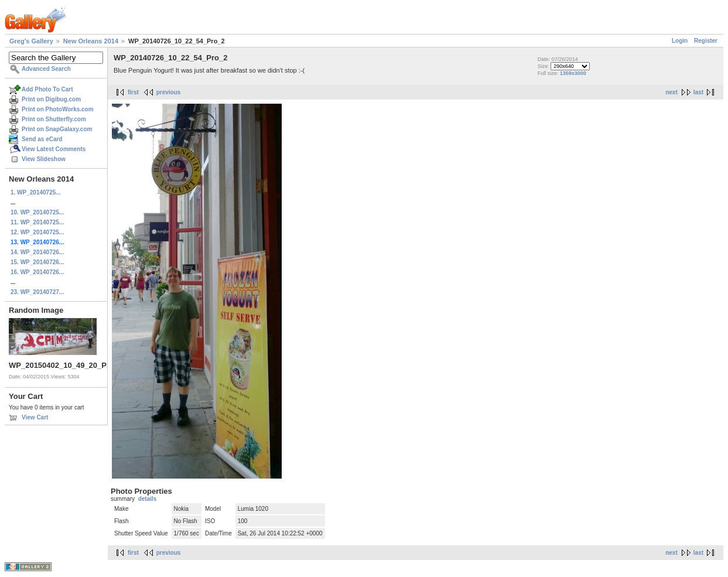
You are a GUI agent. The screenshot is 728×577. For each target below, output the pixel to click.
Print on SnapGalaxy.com (57, 129)
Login (680, 41)
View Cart (35, 417)
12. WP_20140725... (37, 232)
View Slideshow (44, 159)
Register (706, 41)
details (148, 499)
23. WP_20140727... (37, 292)
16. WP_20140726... (37, 272)
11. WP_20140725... (37, 222)
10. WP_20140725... (37, 212)
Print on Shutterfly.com (54, 119)
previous (169, 92)
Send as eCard (42, 139)
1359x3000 (573, 73)
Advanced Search (46, 69)
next (671, 92)
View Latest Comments (54, 149)
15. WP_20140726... (37, 262)
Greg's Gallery (31, 41)
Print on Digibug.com (51, 99)
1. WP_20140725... (36, 192)
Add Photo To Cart (47, 89)
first (133, 92)
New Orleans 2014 (91, 41)
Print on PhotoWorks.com (58, 109)
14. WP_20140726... (37, 252)
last (698, 92)
